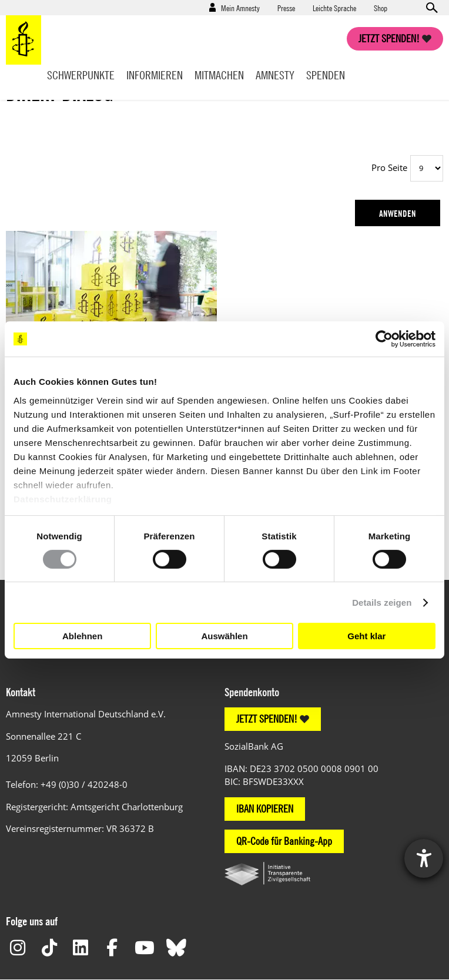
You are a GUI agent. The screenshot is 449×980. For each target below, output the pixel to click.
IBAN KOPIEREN (265, 809)
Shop (381, 8)
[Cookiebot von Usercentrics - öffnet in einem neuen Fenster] (384, 339)
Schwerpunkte (81, 75)
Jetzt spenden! (389, 38)
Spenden (326, 75)
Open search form (431, 8)
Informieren (155, 75)
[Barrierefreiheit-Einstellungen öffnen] (424, 858)
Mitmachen (219, 75)
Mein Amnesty (240, 8)
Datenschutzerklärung (63, 499)
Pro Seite (389, 167)
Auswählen (224, 636)
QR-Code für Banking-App (284, 841)
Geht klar (366, 636)
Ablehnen (82, 636)
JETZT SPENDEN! (267, 719)
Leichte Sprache (334, 8)
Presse (286, 8)
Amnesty (275, 75)
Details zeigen (382, 603)
